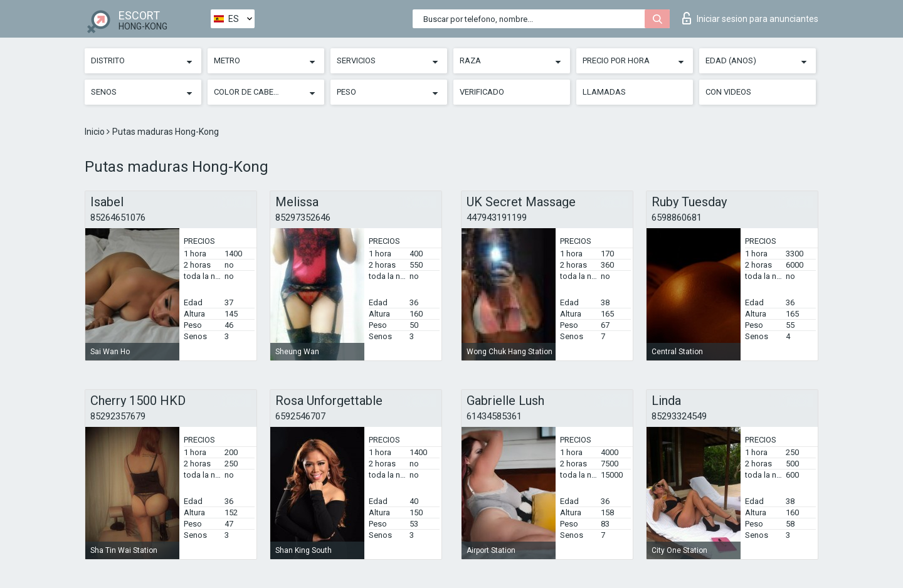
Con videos (728, 92)
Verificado (482, 92)
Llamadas (604, 92)
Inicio (96, 132)
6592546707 (300, 416)
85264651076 (118, 218)
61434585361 (494, 416)
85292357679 (118, 416)
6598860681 (677, 218)
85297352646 (303, 218)
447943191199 (497, 218)
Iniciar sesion (750, 18)
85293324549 (679, 416)
